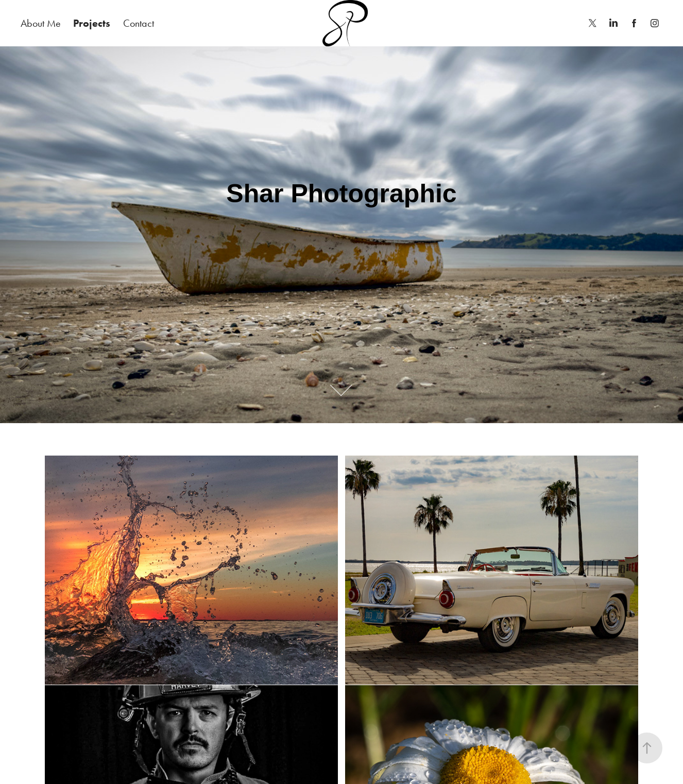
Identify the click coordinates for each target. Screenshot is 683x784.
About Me (41, 23)
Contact (139, 23)
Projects (92, 23)
